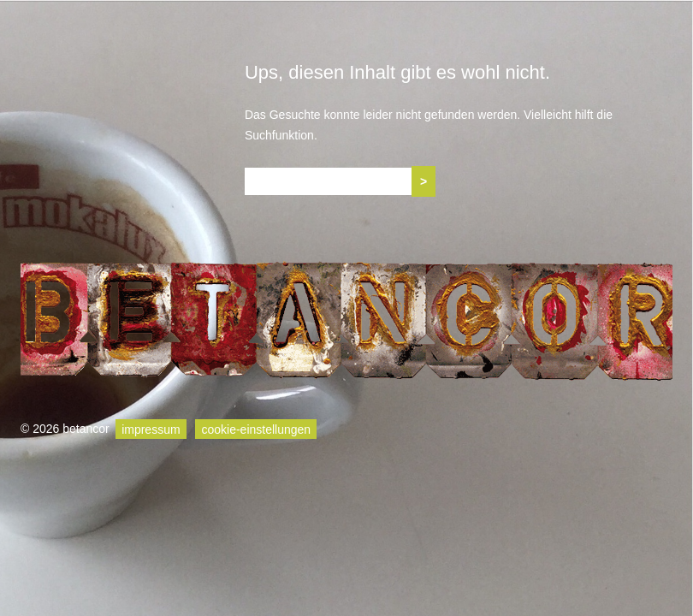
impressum (151, 429)
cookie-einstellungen (256, 429)
